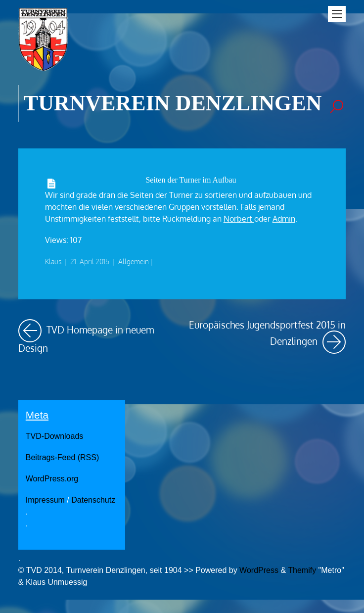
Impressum (45, 500)
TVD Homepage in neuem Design (97, 336)
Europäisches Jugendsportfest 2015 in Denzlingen (267, 336)
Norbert (239, 219)
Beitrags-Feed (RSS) (63, 457)
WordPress (259, 570)
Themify (302, 570)
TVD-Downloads (54, 436)
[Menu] (337, 14)
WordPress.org (52, 479)
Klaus (53, 261)
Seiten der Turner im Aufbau (191, 180)
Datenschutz (93, 500)
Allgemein (134, 261)
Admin (284, 219)
